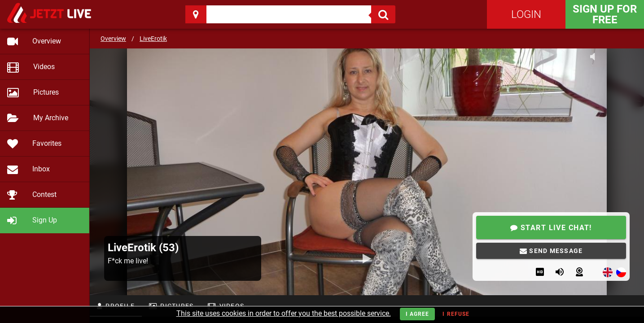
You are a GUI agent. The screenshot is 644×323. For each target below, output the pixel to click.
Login (526, 14)
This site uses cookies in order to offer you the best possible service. (284, 313)
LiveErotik (153, 39)
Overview (113, 39)
